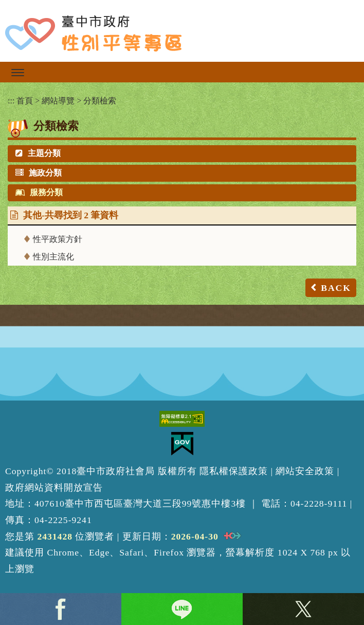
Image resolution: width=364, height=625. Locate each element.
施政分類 (39, 173)
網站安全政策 (305, 471)
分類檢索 (100, 101)
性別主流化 (53, 257)
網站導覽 (58, 101)
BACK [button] (336, 288)
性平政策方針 (58, 239)
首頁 (25, 101)
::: (11, 101)
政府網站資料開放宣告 (54, 488)
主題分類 (38, 153)
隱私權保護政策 (234, 471)
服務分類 (39, 192)
